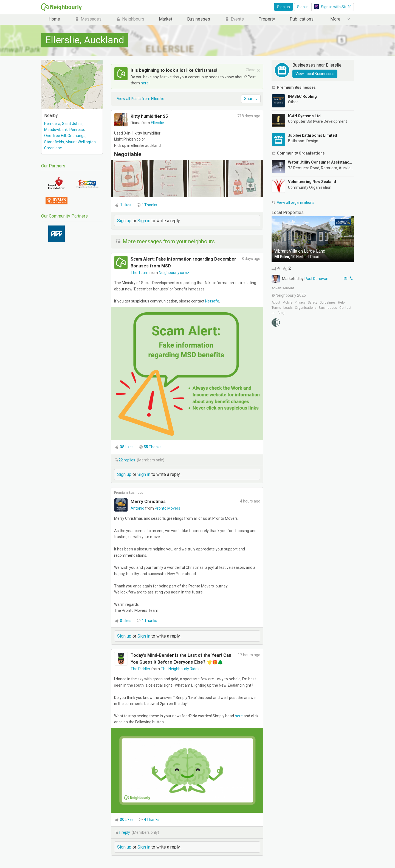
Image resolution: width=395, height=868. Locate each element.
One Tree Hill (55, 136)
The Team (140, 273)
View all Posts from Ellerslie (141, 99)
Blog (281, 313)
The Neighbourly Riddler (181, 669)
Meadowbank (56, 130)
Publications (302, 19)
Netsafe (212, 301)
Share (251, 99)
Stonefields (54, 142)
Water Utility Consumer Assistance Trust (321, 162)
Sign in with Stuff (333, 7)
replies (127, 460)
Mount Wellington (81, 142)
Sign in (303, 7)
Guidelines (328, 302)
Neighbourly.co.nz (174, 273)
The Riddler (141, 669)
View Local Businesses (315, 74)
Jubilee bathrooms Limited (313, 135)
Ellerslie (157, 123)
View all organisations (293, 202)
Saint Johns (72, 124)
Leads (288, 308)
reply (125, 832)
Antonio (138, 508)
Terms (276, 308)
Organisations (306, 308)
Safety (313, 302)
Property (267, 19)
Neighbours (130, 19)
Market (166, 19)
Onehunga (77, 136)
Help (341, 302)
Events (234, 19)
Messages (88, 19)
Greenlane (53, 148)
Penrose (77, 130)
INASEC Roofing (302, 96)
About (276, 302)
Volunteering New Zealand (312, 182)
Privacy (300, 302)
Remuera (52, 124)
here (145, 83)
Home (54, 19)
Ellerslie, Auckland (85, 40)
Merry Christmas (148, 502)
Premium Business (129, 493)
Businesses (199, 19)
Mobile (287, 302)
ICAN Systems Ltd (304, 116)
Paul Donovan (316, 279)
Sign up (283, 7)
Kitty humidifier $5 (149, 116)
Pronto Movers (167, 508)
